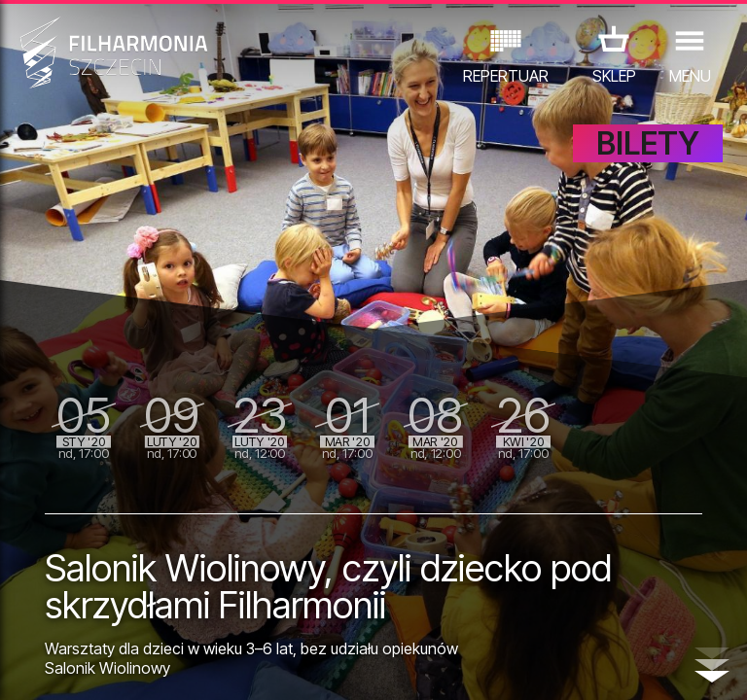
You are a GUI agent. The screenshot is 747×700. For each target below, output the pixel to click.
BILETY (648, 143)
